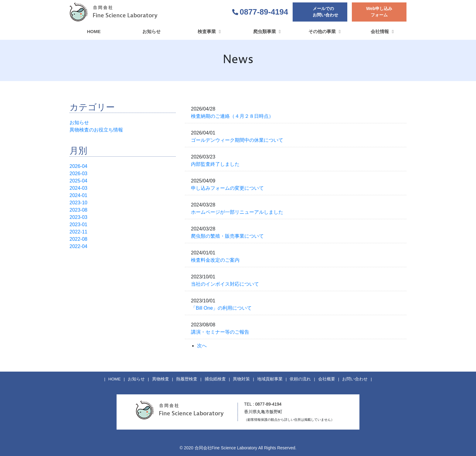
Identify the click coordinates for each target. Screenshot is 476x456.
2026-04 (78, 166)
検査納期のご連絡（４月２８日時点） (232, 116)
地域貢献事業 (270, 379)
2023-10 (78, 203)
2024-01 (78, 195)
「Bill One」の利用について (221, 308)
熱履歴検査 (187, 379)
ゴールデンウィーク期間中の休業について (237, 140)
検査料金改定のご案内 (215, 260)
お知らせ (79, 123)
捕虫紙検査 (215, 379)
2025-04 (78, 181)
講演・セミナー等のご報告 (220, 332)
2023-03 (78, 217)
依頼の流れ (300, 379)
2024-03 (78, 188)
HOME (115, 379)
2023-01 (78, 225)
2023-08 (78, 210)
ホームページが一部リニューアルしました (237, 212)
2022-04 (78, 246)
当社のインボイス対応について (225, 284)
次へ (202, 346)
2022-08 (78, 239)
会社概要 (327, 379)
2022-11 (78, 232)
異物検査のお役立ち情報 (96, 130)
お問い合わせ (355, 379)
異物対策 (241, 379)
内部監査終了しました (215, 164)
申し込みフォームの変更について (227, 188)
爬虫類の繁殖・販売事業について (227, 236)
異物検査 (161, 379)
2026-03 (78, 174)
